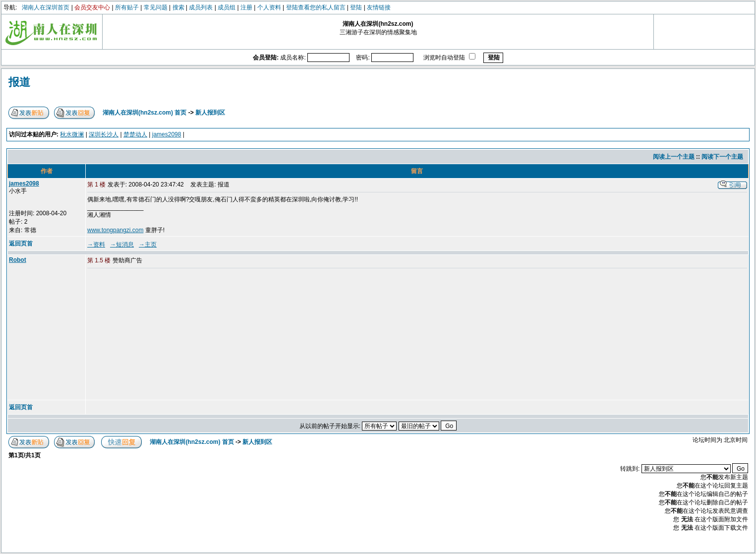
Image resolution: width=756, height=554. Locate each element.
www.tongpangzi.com (115, 230)
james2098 (167, 134)
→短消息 (122, 245)
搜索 (178, 7)
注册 (246, 7)
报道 (19, 82)
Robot (18, 260)
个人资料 (269, 7)
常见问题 (156, 7)
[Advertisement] (163, 335)
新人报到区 (210, 113)
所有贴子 (127, 7)
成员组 (227, 7)
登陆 (356, 7)
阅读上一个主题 (674, 157)
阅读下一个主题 (722, 157)
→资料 (96, 245)
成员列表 (201, 7)
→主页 (148, 245)
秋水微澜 (72, 134)
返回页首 (21, 244)
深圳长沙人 (104, 134)
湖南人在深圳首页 (46, 7)
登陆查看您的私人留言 (316, 7)
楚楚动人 (135, 134)
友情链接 (379, 7)
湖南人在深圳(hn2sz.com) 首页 (145, 113)
